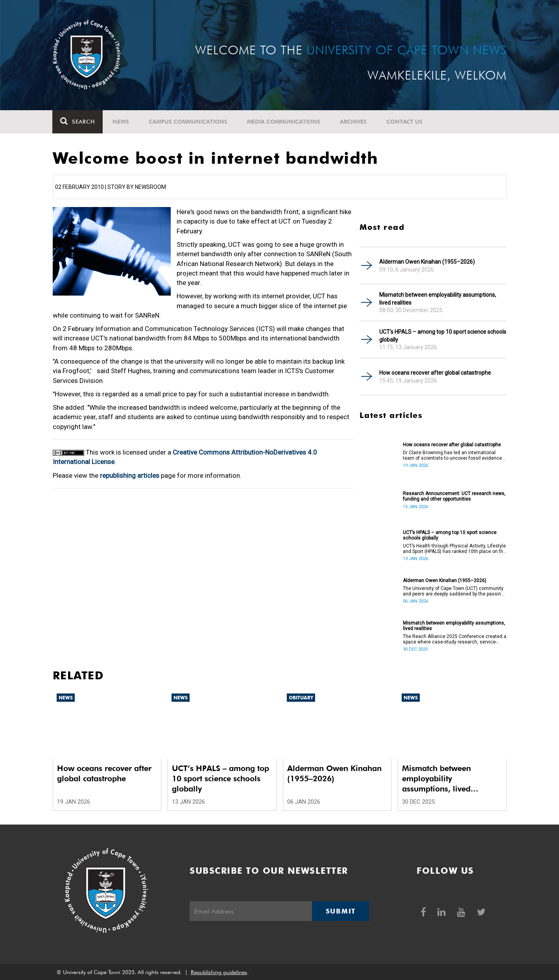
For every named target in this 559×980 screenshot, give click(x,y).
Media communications (284, 122)
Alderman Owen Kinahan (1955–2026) (427, 262)
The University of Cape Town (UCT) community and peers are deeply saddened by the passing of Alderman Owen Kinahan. (453, 591)
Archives (354, 122)
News (121, 122)
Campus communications (188, 122)
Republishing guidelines (219, 972)
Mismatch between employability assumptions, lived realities (438, 299)
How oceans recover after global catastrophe (435, 373)
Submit (341, 911)
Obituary (301, 698)
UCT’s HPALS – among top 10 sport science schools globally (443, 336)
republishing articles (130, 475)
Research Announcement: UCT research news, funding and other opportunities (454, 496)
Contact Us (405, 122)
